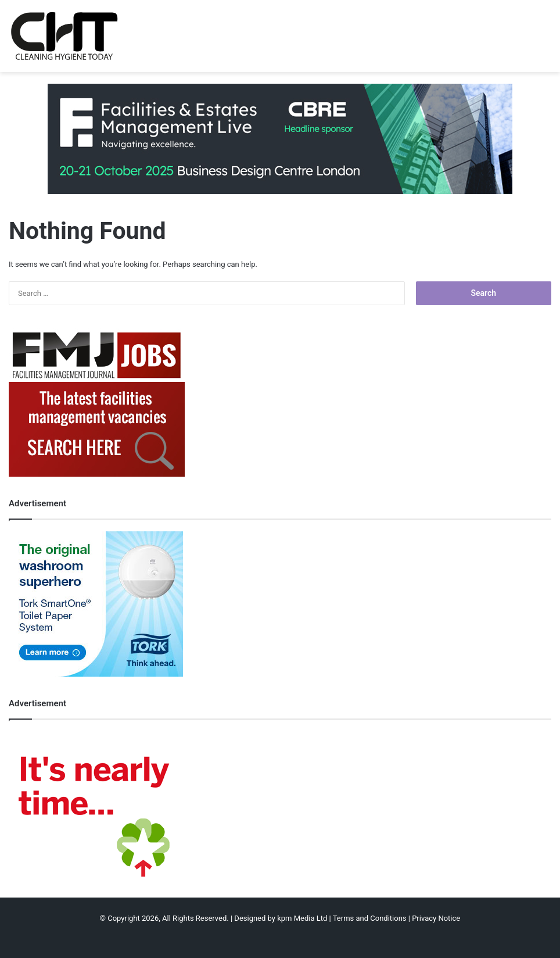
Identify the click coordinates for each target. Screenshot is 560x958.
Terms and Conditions (370, 918)
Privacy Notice (436, 918)
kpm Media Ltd (302, 918)
